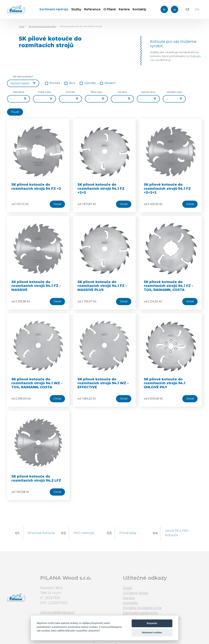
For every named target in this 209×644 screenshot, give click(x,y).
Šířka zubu (96, 92)
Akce (72, 83)
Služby (76, 9)
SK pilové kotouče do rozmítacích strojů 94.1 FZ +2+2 (101, 189)
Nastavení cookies (152, 632)
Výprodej (90, 83)
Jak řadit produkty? (23, 76)
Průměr (70, 92)
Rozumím (152, 623)
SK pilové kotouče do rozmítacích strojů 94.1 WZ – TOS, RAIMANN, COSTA (37, 383)
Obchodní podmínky (140, 613)
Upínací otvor (148, 92)
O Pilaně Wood (136, 593)
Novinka (55, 83)
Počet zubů (44, 92)
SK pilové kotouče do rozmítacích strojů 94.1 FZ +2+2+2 (167, 189)
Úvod (22, 26)
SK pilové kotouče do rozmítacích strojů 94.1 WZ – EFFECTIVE (103, 383)
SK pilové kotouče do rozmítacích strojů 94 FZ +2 (36, 187)
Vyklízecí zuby (174, 92)
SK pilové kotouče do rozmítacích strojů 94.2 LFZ (36, 478)
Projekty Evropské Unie (142, 608)
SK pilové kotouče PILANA (42, 26)
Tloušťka (122, 92)
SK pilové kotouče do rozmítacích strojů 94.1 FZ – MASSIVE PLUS (102, 286)
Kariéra (124, 9)
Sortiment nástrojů (54, 9)
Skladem (110, 83)
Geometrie (19, 92)
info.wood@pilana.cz (57, 612)
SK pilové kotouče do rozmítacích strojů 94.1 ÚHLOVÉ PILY (165, 383)
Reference (92, 9)
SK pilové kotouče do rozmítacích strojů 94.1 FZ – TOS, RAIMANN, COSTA (169, 286)
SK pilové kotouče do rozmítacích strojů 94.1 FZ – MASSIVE (36, 286)
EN (197, 9)
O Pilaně (110, 9)
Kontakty (139, 9)
